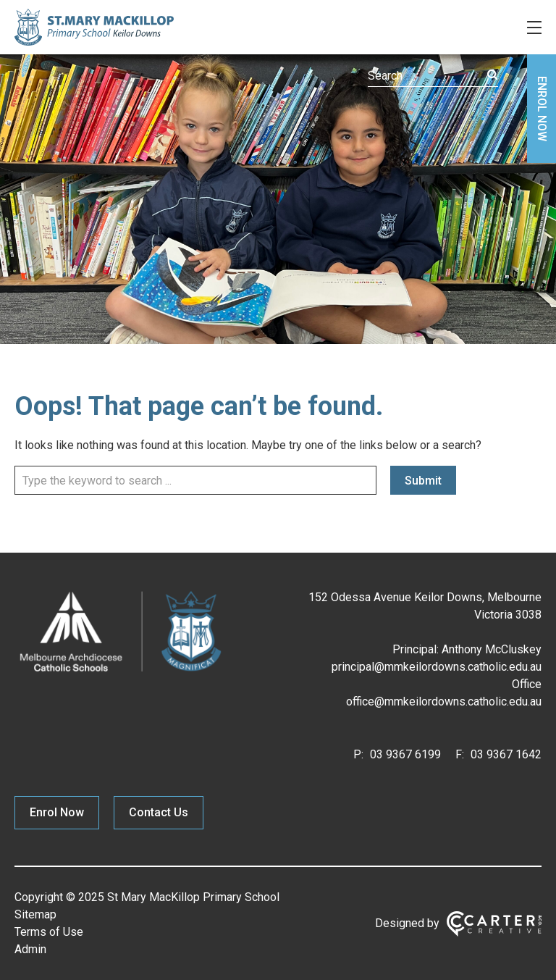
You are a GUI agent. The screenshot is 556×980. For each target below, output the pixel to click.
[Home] (120, 672)
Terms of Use (49, 932)
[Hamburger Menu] (534, 28)
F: (460, 754)
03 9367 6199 (404, 754)
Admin (30, 949)
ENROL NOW (542, 109)
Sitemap (35, 914)
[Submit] (493, 75)
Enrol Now (57, 812)
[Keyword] (433, 76)
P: (358, 754)
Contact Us (159, 812)
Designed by (407, 923)
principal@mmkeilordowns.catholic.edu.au (437, 667)
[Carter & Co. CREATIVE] (494, 924)
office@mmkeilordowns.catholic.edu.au (444, 702)
